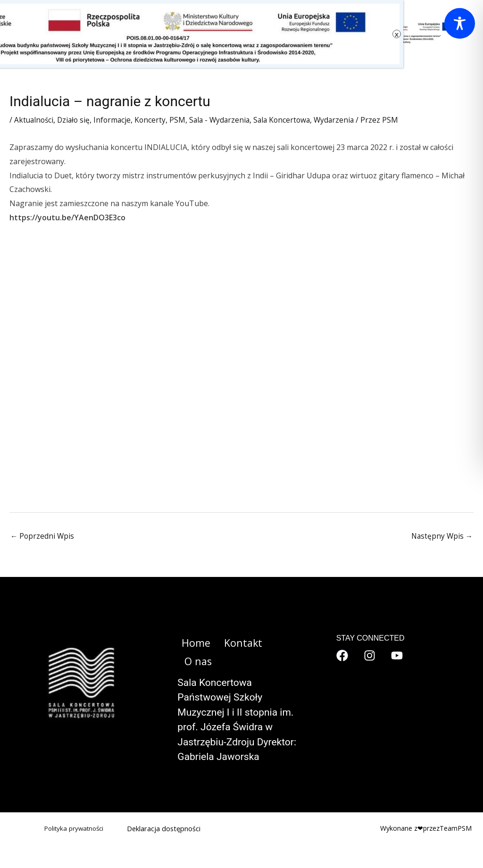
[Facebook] (342, 656)
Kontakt (236, 643)
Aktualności (35, 120)
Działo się (76, 120)
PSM (182, 120)
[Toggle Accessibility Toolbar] (460, 23)
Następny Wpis (441, 537)
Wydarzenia (344, 120)
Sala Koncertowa (290, 120)
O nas (280, 643)
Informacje (116, 120)
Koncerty (154, 120)
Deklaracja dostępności (164, 811)
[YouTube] (397, 656)
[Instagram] (370, 656)
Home (192, 643)
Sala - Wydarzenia (225, 120)
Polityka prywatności (72, 811)
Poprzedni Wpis (43, 537)
